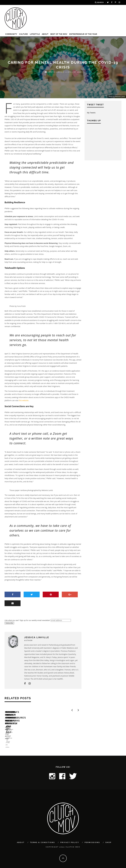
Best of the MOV (59, 34)
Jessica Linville (55, 72)
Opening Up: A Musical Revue (24, 737)
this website (24, 400)
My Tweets (91, 113)
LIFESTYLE (35, 34)
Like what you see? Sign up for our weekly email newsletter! (27, 620)
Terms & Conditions (43, 839)
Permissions (92, 839)
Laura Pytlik (49, 743)
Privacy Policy (70, 839)
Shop (109, 839)
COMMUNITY (11, 34)
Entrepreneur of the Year (83, 34)
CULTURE (24, 34)
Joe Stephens (11, 741)
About (45, 34)
